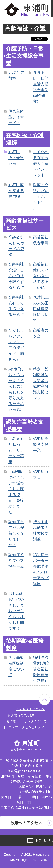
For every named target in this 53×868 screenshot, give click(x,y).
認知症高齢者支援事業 (41, 444)
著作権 (11, 721)
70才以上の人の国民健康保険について (41, 309)
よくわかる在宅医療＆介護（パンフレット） (41, 163)
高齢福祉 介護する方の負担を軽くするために (16, 276)
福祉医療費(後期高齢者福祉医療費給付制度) (41, 669)
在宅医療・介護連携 (16, 158)
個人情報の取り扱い (22, 715)
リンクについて (35, 721)
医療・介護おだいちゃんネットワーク (41, 196)
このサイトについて (31, 709)
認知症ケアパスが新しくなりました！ (16, 533)
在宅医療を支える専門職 (16, 191)
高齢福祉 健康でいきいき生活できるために (41, 276)
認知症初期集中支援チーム (16, 561)
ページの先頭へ (45, 700)
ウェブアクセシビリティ (26, 727)
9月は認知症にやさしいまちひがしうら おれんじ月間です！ (17, 611)
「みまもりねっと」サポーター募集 (16, 450)
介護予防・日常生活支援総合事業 (25, 56)
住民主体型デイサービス (16, 117)
